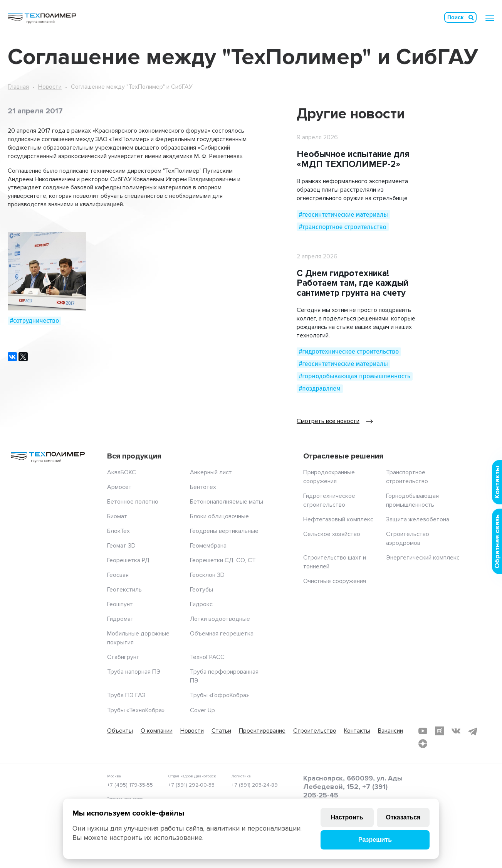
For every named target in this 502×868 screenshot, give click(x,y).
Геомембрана (208, 546)
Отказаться (403, 817)
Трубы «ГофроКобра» (219, 695)
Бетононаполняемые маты (227, 502)
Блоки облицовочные (219, 516)
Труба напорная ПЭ (134, 672)
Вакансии (390, 731)
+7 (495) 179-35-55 (130, 785)
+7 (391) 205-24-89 (255, 785)
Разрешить (375, 840)
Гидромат (120, 619)
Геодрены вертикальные (224, 531)
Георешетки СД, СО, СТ (223, 560)
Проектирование (262, 731)
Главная (18, 87)
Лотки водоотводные (220, 619)
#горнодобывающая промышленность (355, 376)
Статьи (221, 731)
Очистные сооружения (335, 581)
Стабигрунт (123, 657)
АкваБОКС (122, 472)
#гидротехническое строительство (349, 351)
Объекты (120, 731)
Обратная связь (497, 541)
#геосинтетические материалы (343, 215)
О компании (157, 731)
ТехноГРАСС (207, 657)
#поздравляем (320, 388)
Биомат (117, 516)
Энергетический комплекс (423, 558)
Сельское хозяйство (332, 534)
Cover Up (202, 710)
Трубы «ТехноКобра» (136, 710)
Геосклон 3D (207, 575)
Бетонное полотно (133, 502)
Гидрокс (201, 604)
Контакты (357, 731)
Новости (50, 87)
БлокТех (118, 531)
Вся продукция (134, 456)
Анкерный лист (211, 472)
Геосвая (118, 575)
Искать (471, 17)
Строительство (315, 731)
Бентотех (203, 487)
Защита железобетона (418, 519)
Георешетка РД (128, 560)
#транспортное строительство (343, 227)
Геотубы (201, 590)
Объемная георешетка (222, 634)
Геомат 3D (121, 546)
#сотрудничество (34, 321)
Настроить (347, 817)
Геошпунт (120, 604)
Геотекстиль (124, 590)
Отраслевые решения (343, 456)
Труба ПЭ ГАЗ (126, 695)
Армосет (119, 487)
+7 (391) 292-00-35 (191, 785)
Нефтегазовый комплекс (338, 519)
